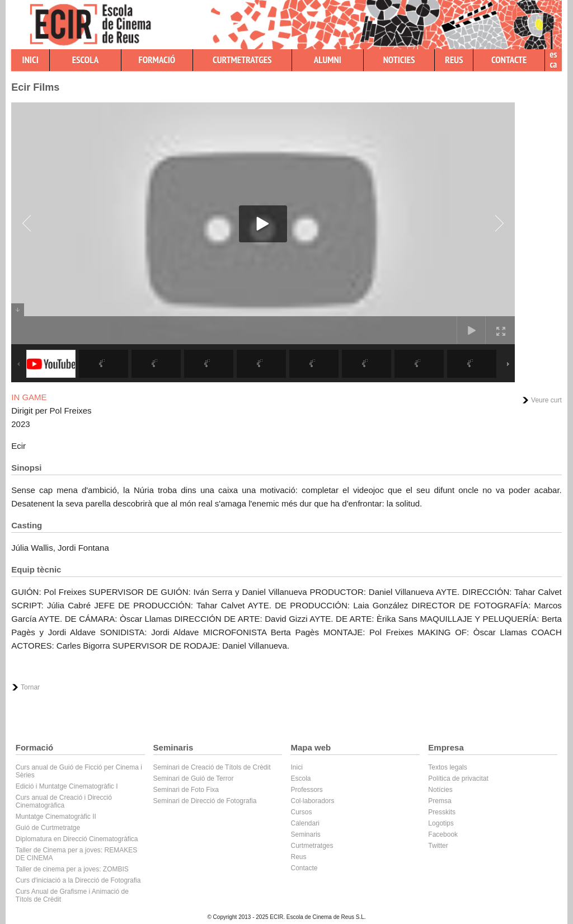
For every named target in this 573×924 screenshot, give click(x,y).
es (553, 54)
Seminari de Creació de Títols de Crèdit (212, 767)
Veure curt (546, 400)
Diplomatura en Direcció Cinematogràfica (77, 839)
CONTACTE (509, 60)
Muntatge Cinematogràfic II (56, 817)
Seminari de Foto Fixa (186, 790)
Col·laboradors (312, 801)
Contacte (304, 868)
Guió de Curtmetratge (48, 828)
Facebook (443, 834)
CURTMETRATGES (242, 60)
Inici (296, 767)
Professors (306, 790)
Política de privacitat (458, 778)
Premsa (440, 801)
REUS (454, 60)
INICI (30, 60)
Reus (298, 857)
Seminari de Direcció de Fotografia (205, 801)
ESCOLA (85, 60)
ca (553, 64)
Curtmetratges (312, 846)
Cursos (301, 812)
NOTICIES (399, 60)
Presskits (442, 812)
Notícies (440, 790)
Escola (300, 778)
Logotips (441, 823)
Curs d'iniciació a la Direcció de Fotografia (78, 880)
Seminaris (305, 834)
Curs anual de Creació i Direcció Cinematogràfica (64, 801)
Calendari (305, 823)
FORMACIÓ (157, 60)
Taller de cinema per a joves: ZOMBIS (72, 869)
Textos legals (447, 767)
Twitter (438, 846)
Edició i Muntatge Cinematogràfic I (67, 786)
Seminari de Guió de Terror (194, 778)
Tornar (30, 687)
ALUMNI (328, 60)
